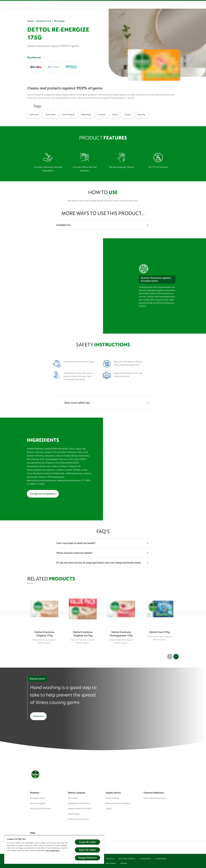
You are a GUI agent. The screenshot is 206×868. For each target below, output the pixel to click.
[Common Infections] (134, 5)
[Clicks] (54, 67)
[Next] (176, 657)
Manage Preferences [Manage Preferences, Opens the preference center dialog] (87, 858)
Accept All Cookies (87, 842)
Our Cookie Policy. (53, 851)
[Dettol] (31, 5)
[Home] (58, 5)
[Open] (176, 5)
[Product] (72, 5)
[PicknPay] (36, 67)
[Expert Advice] (114, 5)
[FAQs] (151, 5)
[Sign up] (166, 5)
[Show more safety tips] (103, 403)
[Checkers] (71, 67)
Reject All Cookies (87, 850)
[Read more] (38, 716)
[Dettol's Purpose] (91, 5)
